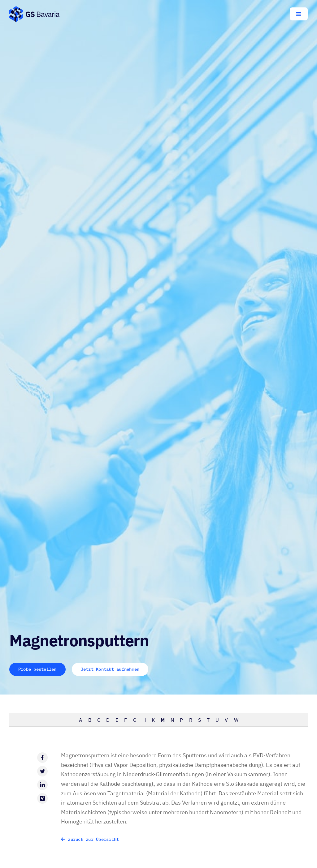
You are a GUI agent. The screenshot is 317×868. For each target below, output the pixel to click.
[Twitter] (42, 771)
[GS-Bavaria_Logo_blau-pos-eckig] (34, 9)
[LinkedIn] (42, 785)
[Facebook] (42, 758)
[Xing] (42, 798)
